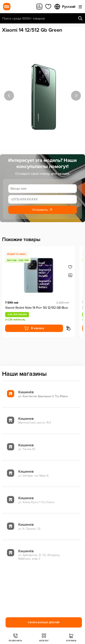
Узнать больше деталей (44, 623)
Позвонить (15, 638)
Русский (65, 7)
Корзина (71, 638)
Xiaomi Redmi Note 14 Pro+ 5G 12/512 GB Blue (36, 308)
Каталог (44, 638)
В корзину (34, 328)
